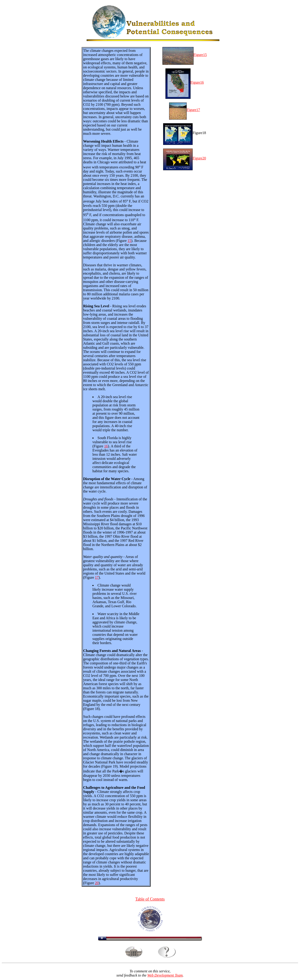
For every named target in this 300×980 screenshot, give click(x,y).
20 (97, 883)
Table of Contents (150, 900)
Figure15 (185, 55)
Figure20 (185, 158)
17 (97, 577)
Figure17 (185, 110)
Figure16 (185, 82)
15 (129, 241)
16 (106, 446)
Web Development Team (165, 976)
